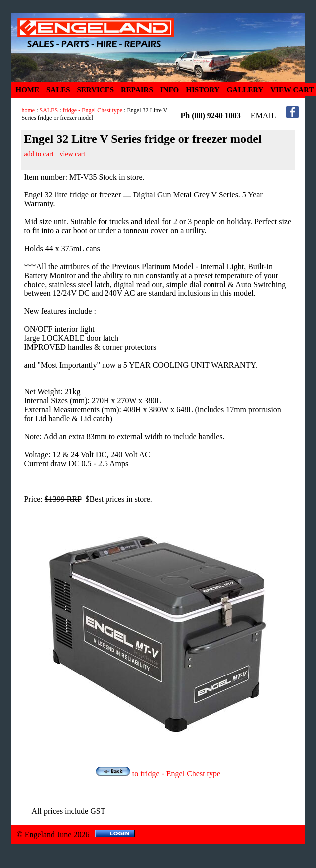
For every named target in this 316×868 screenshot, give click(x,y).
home (28, 110)
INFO (170, 90)
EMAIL (263, 116)
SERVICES (96, 90)
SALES (58, 90)
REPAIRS (137, 90)
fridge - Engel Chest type (93, 110)
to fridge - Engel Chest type (158, 774)
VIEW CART (292, 90)
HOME (27, 90)
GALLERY (245, 90)
